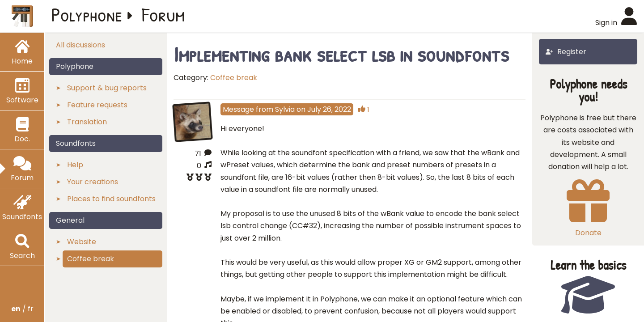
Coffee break (234, 78)
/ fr (22, 309)
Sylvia (285, 109)
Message (238, 109)
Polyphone (87, 14)
